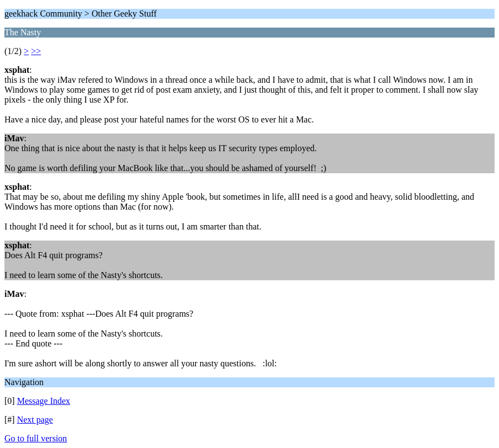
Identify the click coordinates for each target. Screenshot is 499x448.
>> (36, 51)
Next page (35, 420)
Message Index (44, 401)
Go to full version (36, 438)
